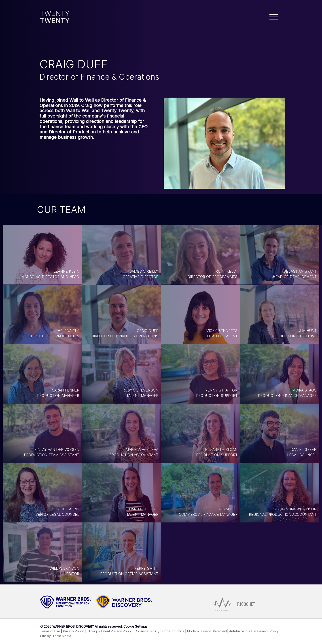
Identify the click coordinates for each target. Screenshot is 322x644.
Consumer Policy (147, 631)
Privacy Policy (73, 631)
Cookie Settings (135, 626)
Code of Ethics (173, 631)
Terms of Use (50, 631)
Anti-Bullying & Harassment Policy (254, 631)
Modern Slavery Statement (207, 631)
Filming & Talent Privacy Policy (109, 631)
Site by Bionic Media (56, 636)
